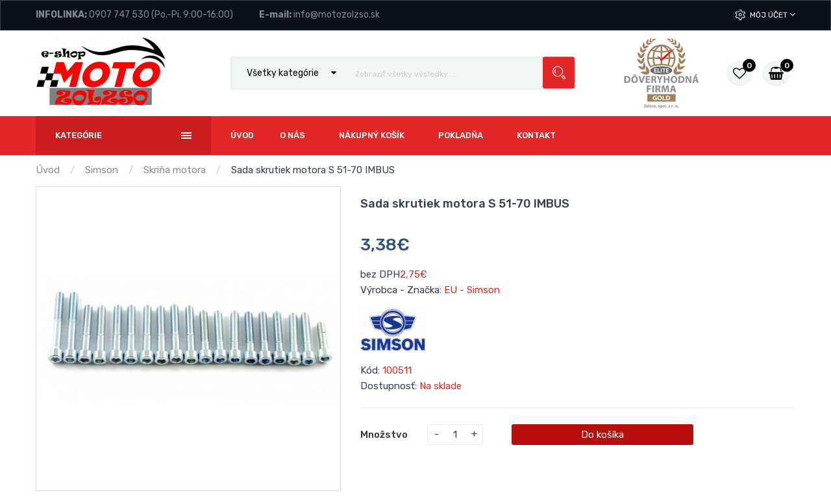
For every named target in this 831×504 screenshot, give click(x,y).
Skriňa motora (175, 170)
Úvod (48, 170)
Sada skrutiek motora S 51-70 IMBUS (313, 170)
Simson (102, 170)
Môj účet (773, 15)
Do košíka (602, 435)
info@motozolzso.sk (337, 15)
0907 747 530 (119, 15)
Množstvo (384, 435)
